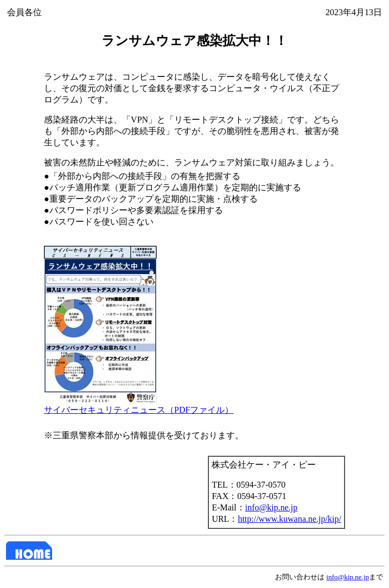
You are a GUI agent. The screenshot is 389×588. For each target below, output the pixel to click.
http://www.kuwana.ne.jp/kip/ (289, 519)
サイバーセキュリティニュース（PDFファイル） (139, 406)
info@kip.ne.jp (272, 507)
